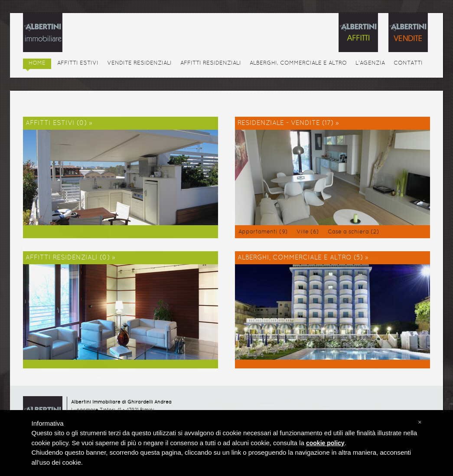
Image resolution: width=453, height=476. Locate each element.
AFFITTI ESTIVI (78, 63)
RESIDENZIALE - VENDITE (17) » (288, 123)
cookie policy (325, 443)
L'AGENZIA (370, 63)
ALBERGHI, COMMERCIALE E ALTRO (298, 63)
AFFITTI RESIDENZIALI (211, 63)
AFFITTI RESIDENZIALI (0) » (70, 258)
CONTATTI (408, 63)
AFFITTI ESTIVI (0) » (59, 123)
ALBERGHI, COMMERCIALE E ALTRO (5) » (303, 258)
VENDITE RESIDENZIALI (139, 63)
